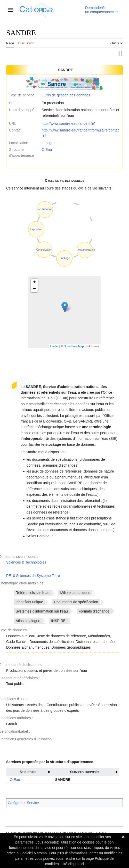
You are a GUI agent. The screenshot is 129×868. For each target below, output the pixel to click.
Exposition (36, 229)
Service (33, 803)
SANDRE (63, 780)
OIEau (47, 150)
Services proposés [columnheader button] (84, 772)
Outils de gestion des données (66, 95)
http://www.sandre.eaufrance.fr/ (67, 123)
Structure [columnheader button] (28, 772)
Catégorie (16, 803)
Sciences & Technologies (26, 563)
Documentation (86, 250)
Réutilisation (45, 209)
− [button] (34, 289)
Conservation (44, 250)
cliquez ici (76, 864)
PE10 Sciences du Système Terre (33, 576)
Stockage (64, 258)
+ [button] (34, 282)
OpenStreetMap (74, 346)
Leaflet (54, 346)
